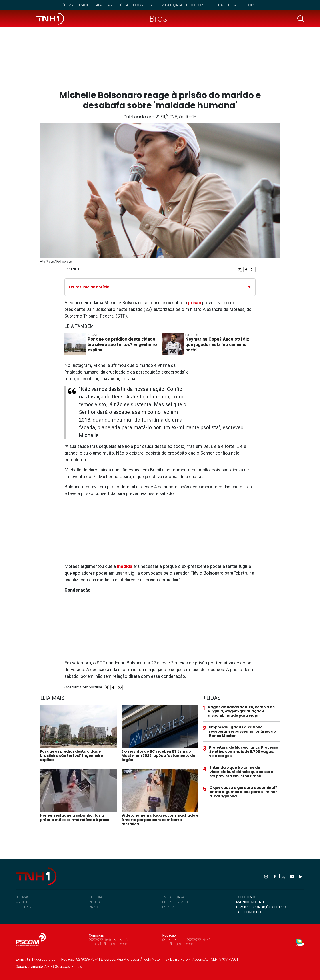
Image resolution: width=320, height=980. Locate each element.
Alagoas (104, 5)
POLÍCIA (96, 897)
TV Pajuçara (171, 5)
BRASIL (95, 907)
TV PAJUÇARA (173, 897)
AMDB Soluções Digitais (63, 967)
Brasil (152, 5)
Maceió (86, 5)
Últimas (69, 5)
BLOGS (94, 902)
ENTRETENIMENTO (177, 902)
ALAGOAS (23, 907)
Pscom (248, 5)
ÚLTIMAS (22, 897)
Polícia (122, 5)
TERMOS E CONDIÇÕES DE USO (261, 907)
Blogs (137, 5)
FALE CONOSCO (248, 912)
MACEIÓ (22, 902)
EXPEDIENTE (246, 897)
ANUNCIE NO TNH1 (251, 902)
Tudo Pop (194, 5)
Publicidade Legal (222, 5)
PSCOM (168, 907)
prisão (195, 303)
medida (125, 566)
